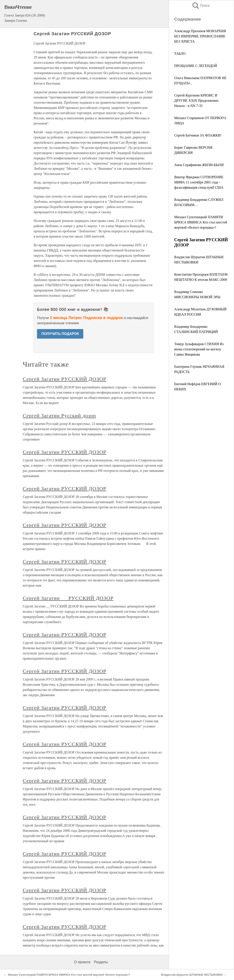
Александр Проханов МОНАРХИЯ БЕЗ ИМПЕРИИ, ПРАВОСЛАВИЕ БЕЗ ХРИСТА (200, 36)
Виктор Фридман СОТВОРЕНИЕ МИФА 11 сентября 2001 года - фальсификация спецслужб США (199, 182)
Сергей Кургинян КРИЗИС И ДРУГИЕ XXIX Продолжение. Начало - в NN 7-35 (197, 101)
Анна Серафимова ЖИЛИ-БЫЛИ (199, 165)
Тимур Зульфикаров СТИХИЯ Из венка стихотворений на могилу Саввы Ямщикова (199, 349)
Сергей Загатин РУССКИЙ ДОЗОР (64, 379)
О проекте (82, 962)
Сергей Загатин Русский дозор (59, 416)
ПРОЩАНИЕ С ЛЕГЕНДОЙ (196, 66)
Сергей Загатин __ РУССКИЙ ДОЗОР (68, 598)
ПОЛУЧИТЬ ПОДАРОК (60, 334)
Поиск (201, 6)
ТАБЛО (180, 54)
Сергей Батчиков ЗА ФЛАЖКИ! (198, 135)
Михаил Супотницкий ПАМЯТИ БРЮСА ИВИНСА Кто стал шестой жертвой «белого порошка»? (201, 222)
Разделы (101, 962)
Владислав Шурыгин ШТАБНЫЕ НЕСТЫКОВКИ (192, 975)
